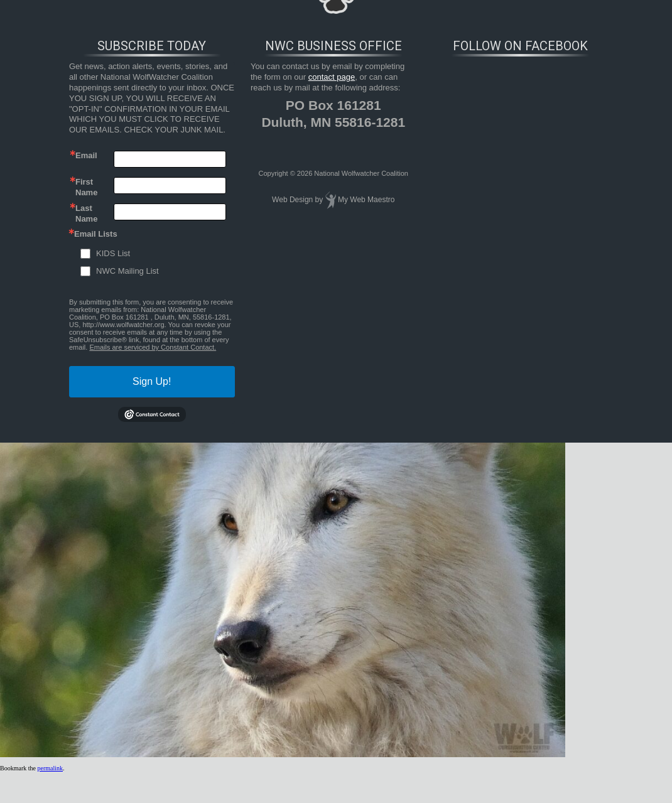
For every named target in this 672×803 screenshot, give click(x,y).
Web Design (292, 200)
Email (86, 155)
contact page (332, 77)
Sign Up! (152, 381)
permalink (50, 768)
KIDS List (113, 253)
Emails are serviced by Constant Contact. (153, 347)
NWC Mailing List (127, 271)
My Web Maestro (366, 200)
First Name (86, 186)
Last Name (86, 213)
